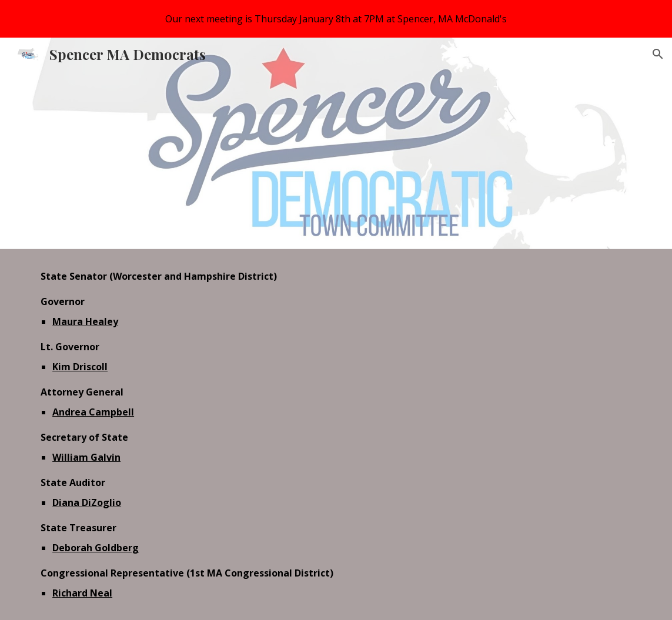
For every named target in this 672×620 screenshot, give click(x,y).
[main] (336, 435)
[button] (658, 54)
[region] (336, 19)
